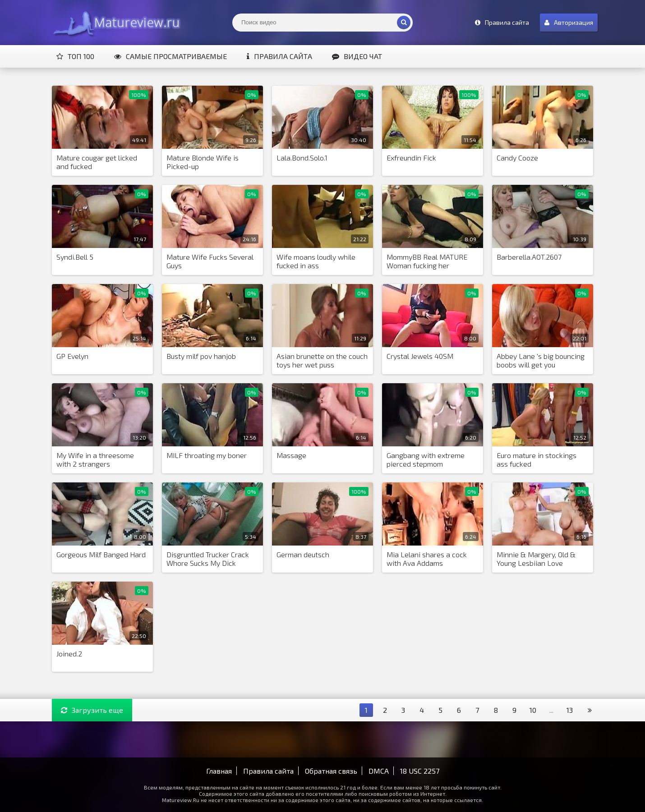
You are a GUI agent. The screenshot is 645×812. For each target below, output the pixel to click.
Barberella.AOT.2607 (529, 257)
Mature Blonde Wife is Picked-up (203, 162)
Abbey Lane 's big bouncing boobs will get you (541, 360)
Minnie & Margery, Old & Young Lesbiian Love (536, 559)
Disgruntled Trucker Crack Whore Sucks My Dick (208, 559)
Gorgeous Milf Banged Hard (101, 554)
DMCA (379, 771)
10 (533, 710)
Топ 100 (75, 56)
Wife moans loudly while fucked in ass (316, 261)
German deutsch (303, 554)
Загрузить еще (92, 710)
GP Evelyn (72, 356)
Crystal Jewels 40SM (420, 356)
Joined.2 (69, 654)
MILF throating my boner (207, 455)
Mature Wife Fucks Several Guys (210, 261)
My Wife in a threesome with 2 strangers (95, 459)
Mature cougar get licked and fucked (97, 162)
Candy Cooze (517, 158)
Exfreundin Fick (411, 158)
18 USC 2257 (420, 771)
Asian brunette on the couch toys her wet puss (322, 360)
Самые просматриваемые (170, 56)
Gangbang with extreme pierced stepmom (426, 459)
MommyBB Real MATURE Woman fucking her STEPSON (427, 261)
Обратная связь (331, 771)
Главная (219, 771)
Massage (291, 455)
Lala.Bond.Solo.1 (302, 158)
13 (570, 710)
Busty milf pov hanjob (201, 356)
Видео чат (357, 56)
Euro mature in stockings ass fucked (537, 459)
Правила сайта (279, 56)
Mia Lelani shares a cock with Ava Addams (427, 559)
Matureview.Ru (115, 23)
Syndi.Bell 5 (75, 257)
